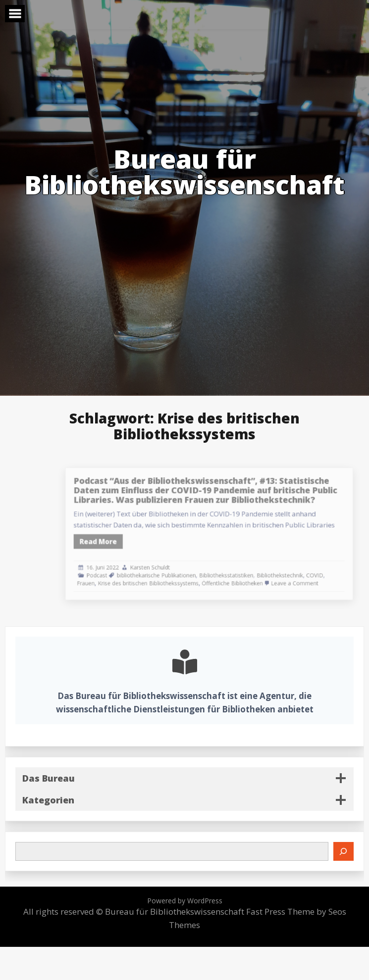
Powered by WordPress (185, 901)
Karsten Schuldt (171, 563)
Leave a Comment (296, 577)
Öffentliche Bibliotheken (242, 577)
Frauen (115, 577)
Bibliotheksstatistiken (237, 570)
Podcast (125, 570)
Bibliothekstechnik (284, 570)
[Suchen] (344, 851)
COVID (314, 570)
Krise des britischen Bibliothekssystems (169, 577)
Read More (126, 540)
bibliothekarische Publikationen (176, 570)
